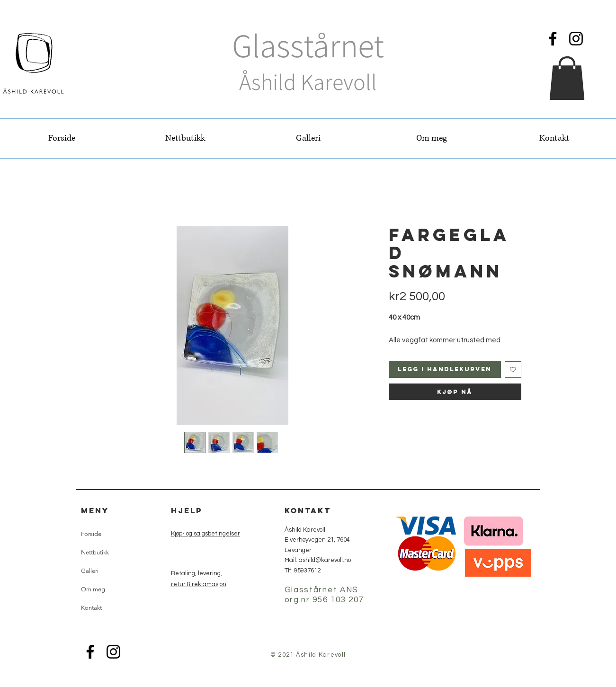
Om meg (93, 589)
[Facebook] (553, 39)
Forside (91, 534)
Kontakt (91, 608)
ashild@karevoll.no (325, 560)
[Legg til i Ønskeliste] (513, 370)
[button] (567, 78)
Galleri (90, 571)
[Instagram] (576, 39)
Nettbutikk (95, 552)
